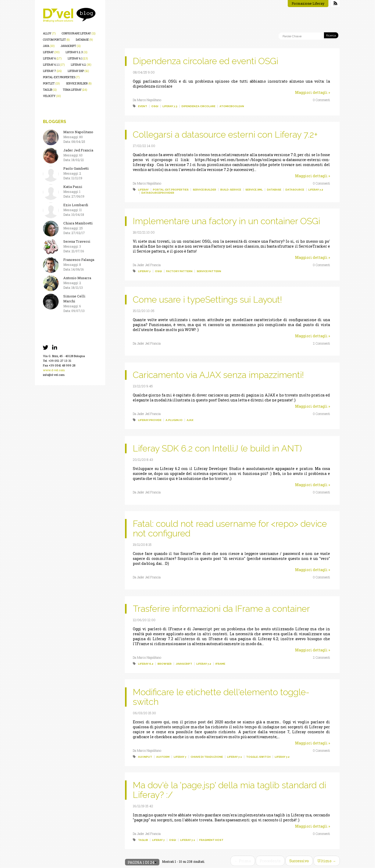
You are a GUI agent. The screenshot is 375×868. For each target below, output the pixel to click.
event (143, 106)
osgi (155, 106)
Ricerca (331, 36)
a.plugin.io (174, 420)
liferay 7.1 (235, 757)
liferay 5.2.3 (77, 52)
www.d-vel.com (54, 370)
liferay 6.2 (81, 65)
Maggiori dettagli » (312, 92)
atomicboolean (232, 106)
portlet (51, 84)
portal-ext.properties (61, 77)
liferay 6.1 (78, 59)
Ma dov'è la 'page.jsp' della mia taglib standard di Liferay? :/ (229, 790)
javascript (71, 46)
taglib (50, 90)
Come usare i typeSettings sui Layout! (207, 299)
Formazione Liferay (308, 3)
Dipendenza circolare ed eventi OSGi (205, 61)
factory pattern (179, 271)
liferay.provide (150, 420)
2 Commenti (321, 343)
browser (165, 664)
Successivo (299, 861)
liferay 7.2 (316, 190)
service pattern (209, 271)
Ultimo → (327, 861)
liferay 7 (52, 71)
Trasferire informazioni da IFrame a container (221, 609)
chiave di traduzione (207, 757)
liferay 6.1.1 (54, 65)
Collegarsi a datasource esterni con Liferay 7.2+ (225, 135)
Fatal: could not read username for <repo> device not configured (230, 528)
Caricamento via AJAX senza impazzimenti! (218, 375)
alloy (49, 33)
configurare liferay (79, 33)
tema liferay (75, 90)
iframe (220, 664)
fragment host (211, 840)
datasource (295, 190)
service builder (79, 84)
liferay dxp (78, 71)
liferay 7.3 (170, 106)
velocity (52, 96)
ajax (190, 420)
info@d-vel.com (54, 375)
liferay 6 (52, 59)
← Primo (243, 861)
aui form (163, 757)
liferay (51, 52)
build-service (231, 190)
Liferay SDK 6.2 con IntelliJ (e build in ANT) (217, 448)
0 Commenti (321, 100)
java (49, 46)
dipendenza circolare (198, 106)
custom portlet (56, 40)
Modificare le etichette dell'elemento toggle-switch (221, 697)
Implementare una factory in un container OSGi (226, 221)
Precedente (270, 861)
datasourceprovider (158, 193)
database (84, 40)
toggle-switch (258, 757)
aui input (145, 757)
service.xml (254, 190)
